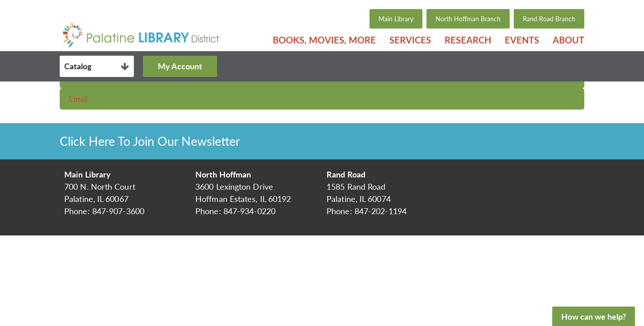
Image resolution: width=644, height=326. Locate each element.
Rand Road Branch (549, 19)
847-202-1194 (381, 211)
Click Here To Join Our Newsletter (150, 141)
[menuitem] (324, 40)
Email (78, 99)
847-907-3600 (118, 211)
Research (468, 40)
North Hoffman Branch (468, 19)
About (568, 40)
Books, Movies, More (324, 40)
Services (410, 40)
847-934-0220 (249, 211)
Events (522, 40)
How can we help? (594, 316)
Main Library (396, 19)
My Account (180, 66)
